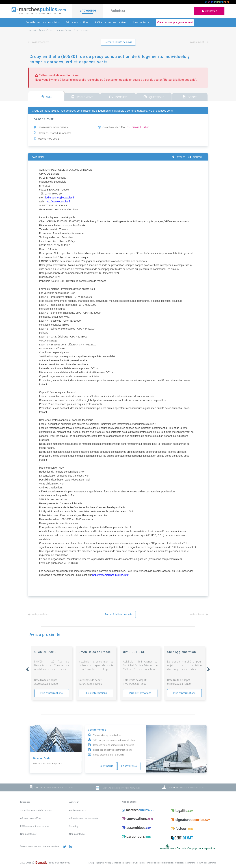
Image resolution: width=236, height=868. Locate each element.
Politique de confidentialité (160, 863)
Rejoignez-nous (102, 863)
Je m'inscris (106, 766)
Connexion (209, 11)
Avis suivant (198, 42)
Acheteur (118, 11)
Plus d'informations (52, 693)
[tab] (46, 96)
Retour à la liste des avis (118, 42)
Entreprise (88, 10)
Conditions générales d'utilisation (129, 863)
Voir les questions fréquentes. (48, 764)
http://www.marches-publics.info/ (110, 575)
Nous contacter (141, 22)
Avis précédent (39, 42)
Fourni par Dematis (207, 863)
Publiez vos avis (77, 810)
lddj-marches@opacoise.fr (60, 198)
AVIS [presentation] (46, 97)
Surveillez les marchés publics (43, 22)
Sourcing (74, 826)
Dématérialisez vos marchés (84, 818)
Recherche (190, 863)
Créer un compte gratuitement (175, 22)
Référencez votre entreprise (110, 22)
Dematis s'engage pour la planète (196, 848)
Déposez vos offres (77, 22)
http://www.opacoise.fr (58, 202)
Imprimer (195, 157)
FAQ (91, 863)
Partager (178, 157)
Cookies (179, 863)
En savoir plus (129, 766)
